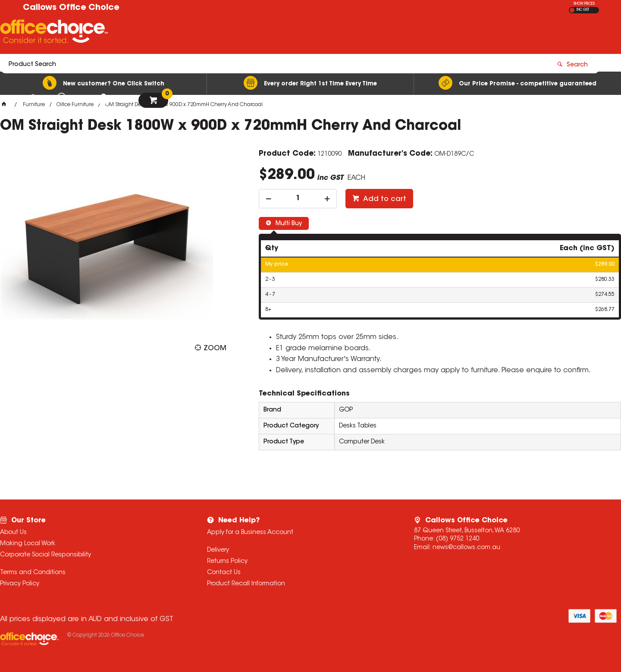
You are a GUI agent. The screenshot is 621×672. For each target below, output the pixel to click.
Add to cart (384, 199)
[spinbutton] (298, 199)
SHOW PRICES (584, 4)
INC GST (583, 10)
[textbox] (260, 33)
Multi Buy (288, 224)
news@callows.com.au (466, 548)
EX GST (572, 10)
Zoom (215, 349)
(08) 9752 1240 (458, 539)
